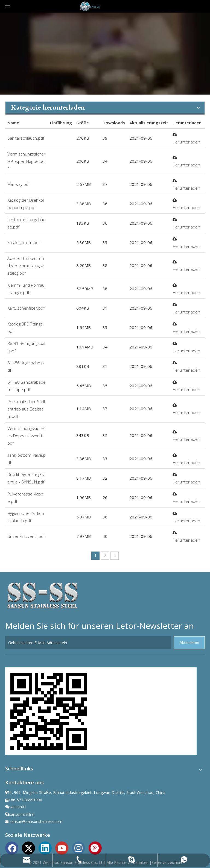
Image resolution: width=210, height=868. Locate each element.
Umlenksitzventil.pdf (26, 536)
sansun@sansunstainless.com (36, 821)
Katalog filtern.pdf (24, 242)
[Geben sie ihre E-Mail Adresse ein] (88, 643)
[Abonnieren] (189, 643)
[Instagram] (78, 848)
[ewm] (49, 711)
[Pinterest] (95, 848)
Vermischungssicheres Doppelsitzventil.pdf (26, 436)
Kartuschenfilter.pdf (26, 308)
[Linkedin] (45, 848)
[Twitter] (28, 848)
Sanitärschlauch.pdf (26, 138)
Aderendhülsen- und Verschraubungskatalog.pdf (26, 266)
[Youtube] (62, 848)
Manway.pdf (19, 184)
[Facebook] (12, 848)
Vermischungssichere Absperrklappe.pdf (26, 161)
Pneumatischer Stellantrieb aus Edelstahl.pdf (26, 409)
